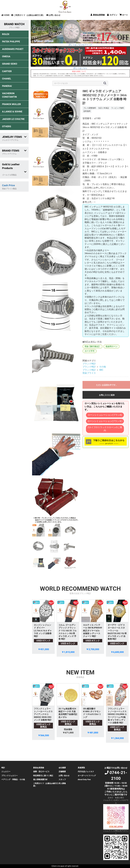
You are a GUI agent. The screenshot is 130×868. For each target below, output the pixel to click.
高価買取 (81, 768)
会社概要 (62, 768)
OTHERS (7, 126)
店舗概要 (62, 772)
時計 (3, 768)
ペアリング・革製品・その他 (13, 779)
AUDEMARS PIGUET (13, 49)
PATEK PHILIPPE (11, 42)
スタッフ (62, 779)
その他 (102, 367)
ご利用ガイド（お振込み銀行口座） (28, 15)
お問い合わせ (53, 15)
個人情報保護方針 (40, 779)
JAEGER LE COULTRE (13, 119)
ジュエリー (6, 772)
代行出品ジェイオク (86, 772)
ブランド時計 (89, 364)
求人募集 (62, 783)
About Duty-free (84, 779)
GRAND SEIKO (10, 64)
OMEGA (6, 56)
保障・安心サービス (41, 772)
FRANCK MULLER (11, 104)
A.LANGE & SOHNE (12, 112)
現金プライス (89, 373)
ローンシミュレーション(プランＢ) (105, 421)
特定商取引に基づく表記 (43, 776)
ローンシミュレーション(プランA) (105, 415)
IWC (101, 370)
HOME (5, 15)
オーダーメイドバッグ (87, 776)
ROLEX (6, 34)
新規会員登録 (39, 768)
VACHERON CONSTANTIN (9, 95)
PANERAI (7, 86)
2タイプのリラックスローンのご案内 (105, 429)
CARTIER (7, 71)
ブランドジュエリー (10, 776)
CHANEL (7, 79)
